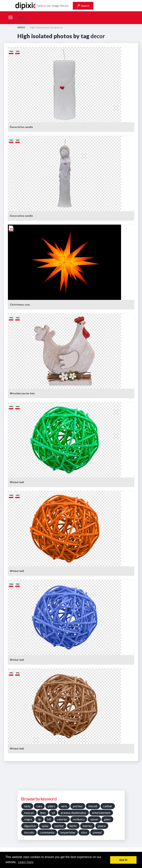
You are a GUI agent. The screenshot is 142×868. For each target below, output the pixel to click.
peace (102, 826)
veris (64, 806)
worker (59, 826)
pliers (51, 806)
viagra (28, 819)
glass (107, 819)
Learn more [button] (26, 862)
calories (62, 819)
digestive (30, 826)
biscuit (93, 806)
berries (87, 826)
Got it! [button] (123, 860)
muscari (29, 813)
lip (40, 819)
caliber (108, 806)
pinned (97, 832)
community (47, 832)
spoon (94, 819)
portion (78, 806)
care (39, 806)
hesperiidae (68, 832)
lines (43, 813)
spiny (45, 826)
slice (84, 832)
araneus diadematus (73, 813)
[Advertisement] (71, 777)
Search (83, 6)
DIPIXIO (21, 27)
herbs (73, 826)
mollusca (79, 819)
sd (53, 813)
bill (49, 819)
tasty (27, 806)
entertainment (101, 813)
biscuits (29, 832)
